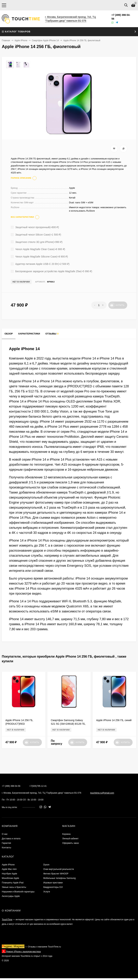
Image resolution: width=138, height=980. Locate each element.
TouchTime (7, 920)
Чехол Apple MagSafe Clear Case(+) (38, 249)
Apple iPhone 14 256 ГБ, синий (114, 720)
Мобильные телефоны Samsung (59, 878)
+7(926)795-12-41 (38, 786)
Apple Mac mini (9, 869)
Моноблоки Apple (10, 878)
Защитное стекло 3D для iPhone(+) (37, 242)
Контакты (6, 848)
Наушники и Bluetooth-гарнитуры (18, 892)
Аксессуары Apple (11, 896)
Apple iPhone (21, 40)
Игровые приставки (53, 883)
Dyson (46, 865)
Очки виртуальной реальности (59, 869)
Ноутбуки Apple (9, 874)
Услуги (47, 892)
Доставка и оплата (11, 839)
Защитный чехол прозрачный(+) (35, 227)
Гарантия (6, 843)
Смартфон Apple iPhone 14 (45, 40)
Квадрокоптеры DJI (53, 887)
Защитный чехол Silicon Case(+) (36, 235)
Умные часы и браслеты (14, 887)
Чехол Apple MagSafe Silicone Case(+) (39, 257)
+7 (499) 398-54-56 (11, 786)
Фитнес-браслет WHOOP (56, 874)
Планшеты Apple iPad (13, 883)
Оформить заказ (71, 843)
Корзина (66, 834)
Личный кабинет (70, 839)
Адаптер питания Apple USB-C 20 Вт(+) (40, 264)
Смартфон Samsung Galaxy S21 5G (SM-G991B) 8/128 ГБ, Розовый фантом (68, 724)
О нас (5, 834)
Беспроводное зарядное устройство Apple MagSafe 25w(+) (51, 271)
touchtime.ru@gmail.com (102, 793)
